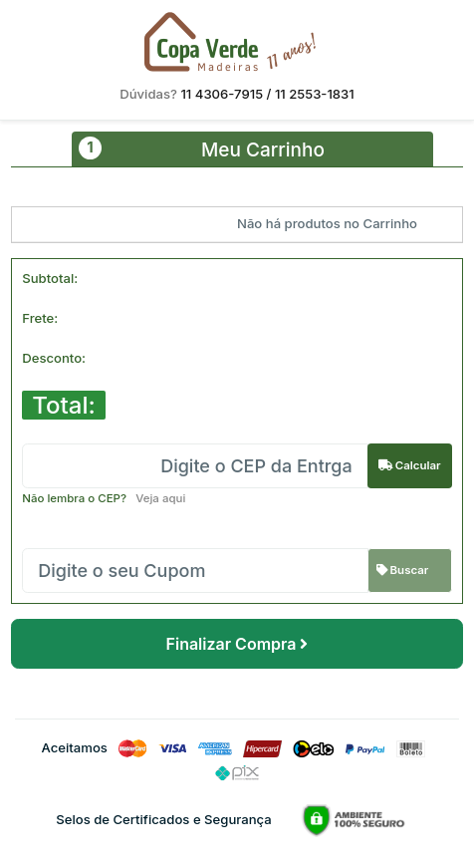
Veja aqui (156, 498)
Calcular (410, 465)
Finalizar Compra (237, 644)
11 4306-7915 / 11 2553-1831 (267, 94)
